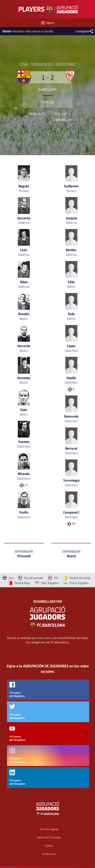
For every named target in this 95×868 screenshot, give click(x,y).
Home (7, 31)
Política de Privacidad (49, 838)
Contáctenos (49, 854)
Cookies (49, 846)
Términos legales (49, 829)
